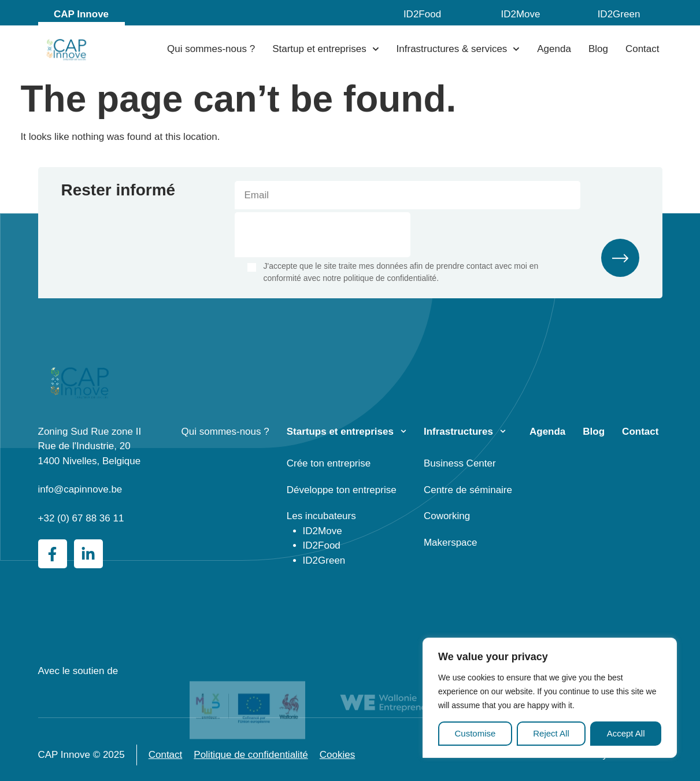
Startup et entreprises (325, 49)
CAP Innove (81, 14)
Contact (642, 49)
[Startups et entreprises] (403, 431)
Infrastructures (458, 432)
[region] (550, 698)
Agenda (554, 49)
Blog (598, 49)
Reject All (551, 733)
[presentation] (323, 235)
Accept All (626, 733)
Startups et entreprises (340, 432)
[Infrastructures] (503, 431)
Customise (475, 733)
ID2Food (422, 14)
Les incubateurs (321, 516)
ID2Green (619, 14)
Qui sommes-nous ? (211, 49)
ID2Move (520, 14)
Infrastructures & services (458, 49)
